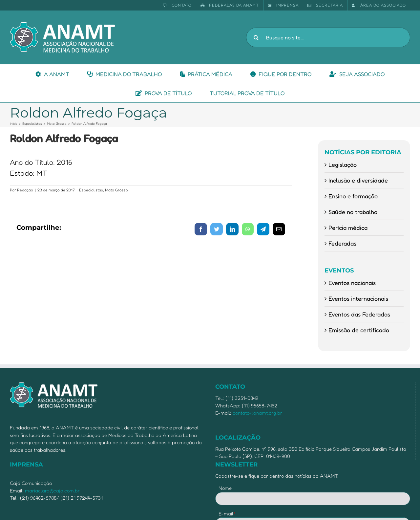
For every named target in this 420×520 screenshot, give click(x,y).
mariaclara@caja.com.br (52, 491)
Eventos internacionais (358, 298)
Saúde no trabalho (353, 212)
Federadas (342, 243)
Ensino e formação (353, 196)
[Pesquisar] (256, 37)
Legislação (343, 164)
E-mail (227, 514)
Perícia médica (348, 227)
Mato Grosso (116, 190)
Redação (25, 190)
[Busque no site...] (328, 37)
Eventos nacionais (352, 283)
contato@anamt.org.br (257, 413)
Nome (225, 488)
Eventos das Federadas (359, 314)
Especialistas (91, 190)
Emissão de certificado (359, 330)
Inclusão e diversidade (358, 180)
